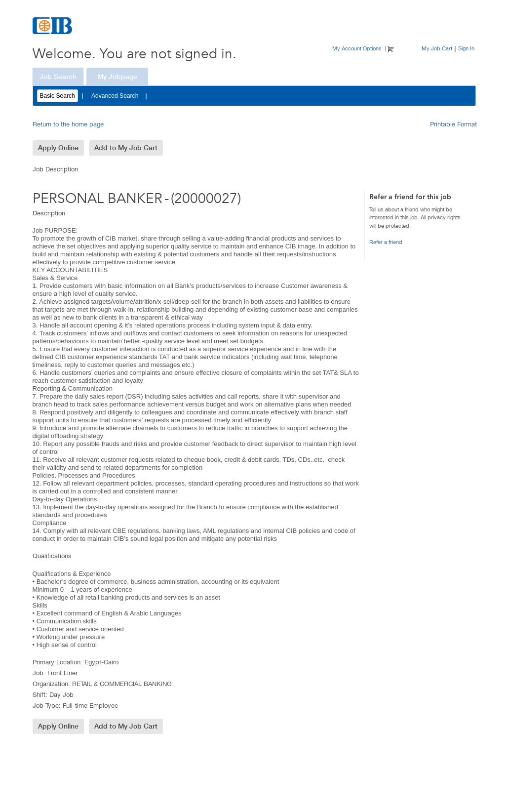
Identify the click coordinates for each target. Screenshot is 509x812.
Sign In (466, 48)
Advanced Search (115, 96)
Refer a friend (386, 242)
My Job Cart (437, 48)
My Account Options (357, 48)
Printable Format (453, 124)
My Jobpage (117, 77)
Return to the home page (68, 124)
